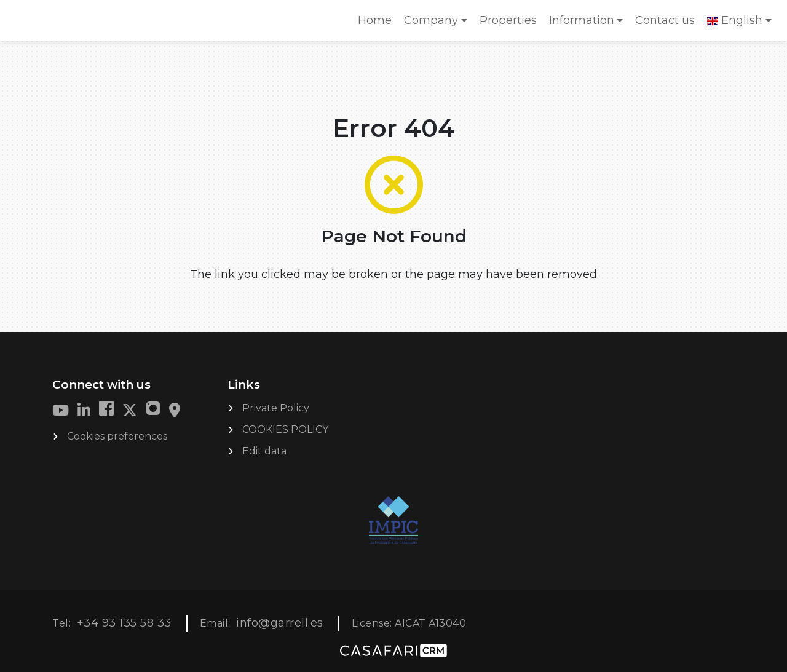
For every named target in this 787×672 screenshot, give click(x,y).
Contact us (665, 20)
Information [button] (582, 20)
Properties (508, 20)
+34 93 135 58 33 (124, 623)
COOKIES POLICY (285, 429)
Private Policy (276, 408)
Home (378, 24)
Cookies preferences (117, 436)
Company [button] (431, 20)
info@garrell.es (280, 623)
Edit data (264, 451)
